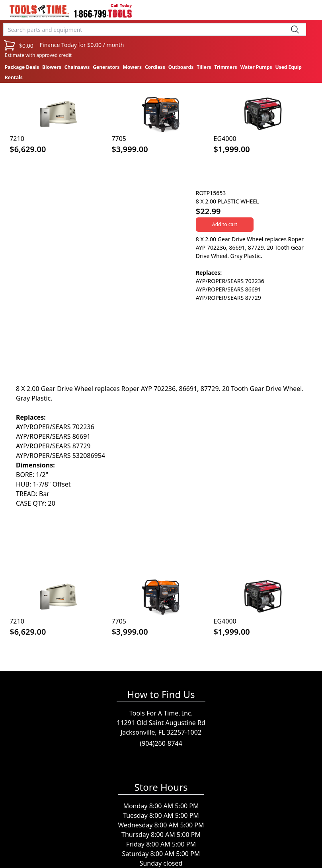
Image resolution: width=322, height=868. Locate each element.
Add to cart (225, 224)
